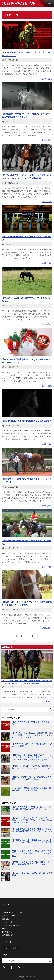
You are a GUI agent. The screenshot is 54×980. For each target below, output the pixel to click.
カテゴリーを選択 (11, 948)
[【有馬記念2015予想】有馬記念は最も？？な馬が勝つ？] (27, 403)
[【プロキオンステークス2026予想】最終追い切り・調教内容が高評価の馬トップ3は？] (6, 865)
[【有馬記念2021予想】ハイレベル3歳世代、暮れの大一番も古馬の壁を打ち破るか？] (27, 96)
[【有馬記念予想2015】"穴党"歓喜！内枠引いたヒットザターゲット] (27, 462)
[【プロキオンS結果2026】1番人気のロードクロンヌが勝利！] (6, 747)
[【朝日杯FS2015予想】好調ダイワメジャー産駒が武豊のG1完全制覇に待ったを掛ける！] (27, 585)
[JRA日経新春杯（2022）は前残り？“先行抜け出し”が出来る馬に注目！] (27, 35)
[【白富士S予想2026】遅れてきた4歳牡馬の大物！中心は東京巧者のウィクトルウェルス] (6, 769)
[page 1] (22, 636)
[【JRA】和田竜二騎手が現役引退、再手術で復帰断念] (6, 876)
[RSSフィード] (19, 967)
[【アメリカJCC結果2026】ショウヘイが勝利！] (6, 725)
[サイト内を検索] (51, 709)
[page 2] (27, 636)
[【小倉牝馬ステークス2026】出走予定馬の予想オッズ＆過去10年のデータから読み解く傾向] (6, 843)
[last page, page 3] (32, 636)
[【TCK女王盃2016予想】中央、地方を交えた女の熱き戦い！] (27, 219)
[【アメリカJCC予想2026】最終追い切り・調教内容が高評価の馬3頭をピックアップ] (6, 810)
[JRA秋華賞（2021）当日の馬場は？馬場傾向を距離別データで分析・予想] (6, 791)
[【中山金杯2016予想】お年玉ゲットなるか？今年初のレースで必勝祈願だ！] (27, 342)
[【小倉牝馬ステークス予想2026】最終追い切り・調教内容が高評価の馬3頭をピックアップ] (6, 832)
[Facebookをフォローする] (11, 967)
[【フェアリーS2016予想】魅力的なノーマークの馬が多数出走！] (27, 281)
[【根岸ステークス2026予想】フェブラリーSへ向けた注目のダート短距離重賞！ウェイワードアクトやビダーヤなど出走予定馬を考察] (6, 758)
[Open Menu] (51, 3)
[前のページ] (16, 636)
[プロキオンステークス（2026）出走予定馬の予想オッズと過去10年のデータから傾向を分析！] (6, 854)
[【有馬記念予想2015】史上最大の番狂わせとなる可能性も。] (27, 523)
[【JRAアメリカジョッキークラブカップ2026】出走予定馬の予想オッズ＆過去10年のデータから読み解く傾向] (6, 821)
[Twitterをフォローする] (4, 967)
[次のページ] (38, 636)
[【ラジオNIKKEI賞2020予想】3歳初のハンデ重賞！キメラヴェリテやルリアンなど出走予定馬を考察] (27, 158)
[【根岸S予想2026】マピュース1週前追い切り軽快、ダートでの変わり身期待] (6, 780)
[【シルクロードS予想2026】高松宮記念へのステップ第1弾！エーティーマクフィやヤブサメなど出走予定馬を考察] (6, 736)
